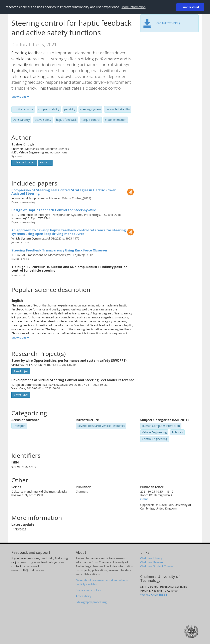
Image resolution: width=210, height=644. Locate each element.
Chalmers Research (153, 562)
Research (45, 162)
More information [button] (133, 7)
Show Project (21, 371)
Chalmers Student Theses (157, 566)
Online (144, 499)
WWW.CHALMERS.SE (154, 594)
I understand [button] (190, 7)
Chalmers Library (151, 558)
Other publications (24, 162)
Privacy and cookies (89, 590)
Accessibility (83, 596)
